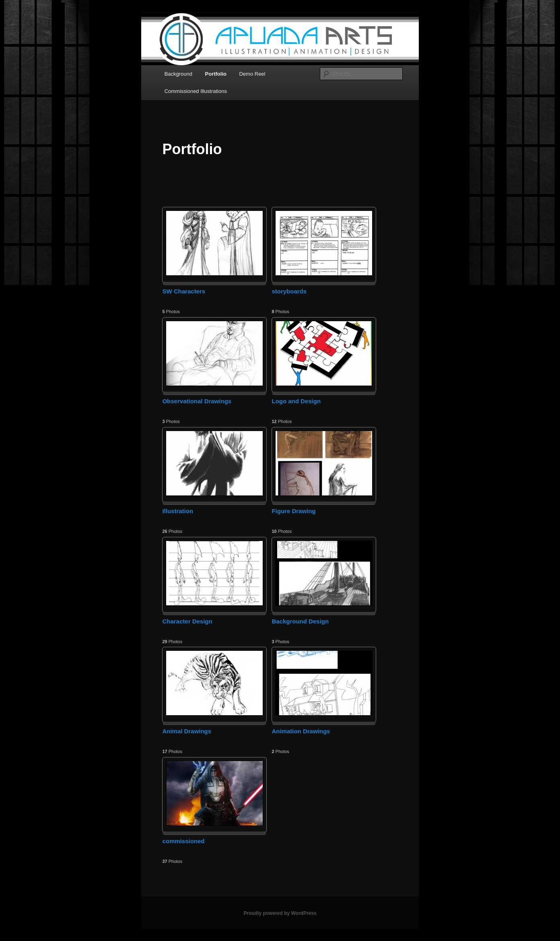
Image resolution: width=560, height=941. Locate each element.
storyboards (289, 291)
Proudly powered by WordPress (280, 913)
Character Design (187, 621)
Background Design (300, 621)
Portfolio (216, 74)
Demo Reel (252, 74)
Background (178, 74)
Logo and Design (296, 401)
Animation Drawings (301, 731)
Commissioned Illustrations (196, 91)
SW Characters (184, 291)
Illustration (178, 511)
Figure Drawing (293, 511)
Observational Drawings (197, 401)
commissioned (183, 841)
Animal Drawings (187, 731)
